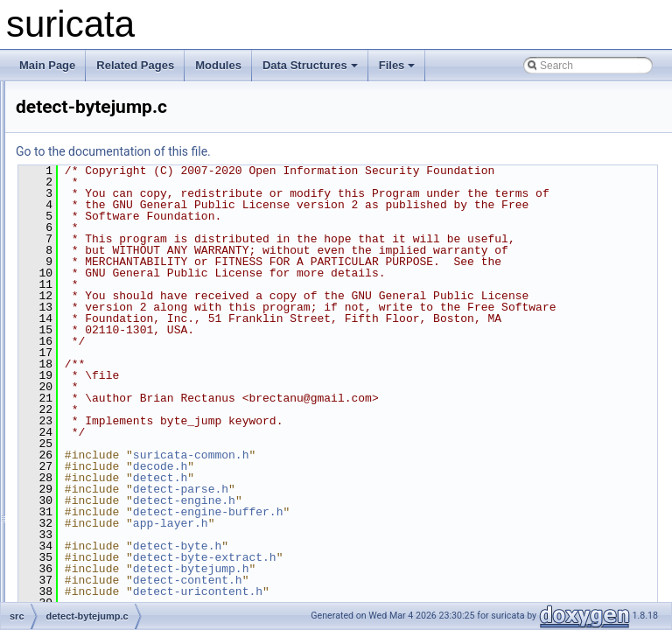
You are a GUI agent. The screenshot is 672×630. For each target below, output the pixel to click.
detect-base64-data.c (121, 119)
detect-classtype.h (114, 485)
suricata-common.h (410, 557)
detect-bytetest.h (111, 446)
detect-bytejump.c (113, 350)
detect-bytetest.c (110, 427)
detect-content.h (109, 562)
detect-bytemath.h (114, 408)
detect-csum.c (105, 581)
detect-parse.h (399, 591)
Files (397, 65)
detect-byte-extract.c (119, 273)
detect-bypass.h (109, 254)
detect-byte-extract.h (119, 292)
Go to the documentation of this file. (332, 151)
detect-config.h (106, 523)
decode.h (379, 569)
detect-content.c (109, 542)
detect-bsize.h (105, 215)
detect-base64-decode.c (128, 157)
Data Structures (310, 65)
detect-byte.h (102, 331)
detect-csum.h (105, 600)
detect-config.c (106, 504)
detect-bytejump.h (113, 369)
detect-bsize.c (104, 196)
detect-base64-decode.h (128, 177)
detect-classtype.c (114, 465)
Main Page (47, 65)
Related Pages (135, 65)
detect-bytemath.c (113, 388)
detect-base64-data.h (121, 138)
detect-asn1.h (104, 100)
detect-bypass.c (108, 234)
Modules (218, 65)
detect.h (379, 580)
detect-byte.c (102, 311)
